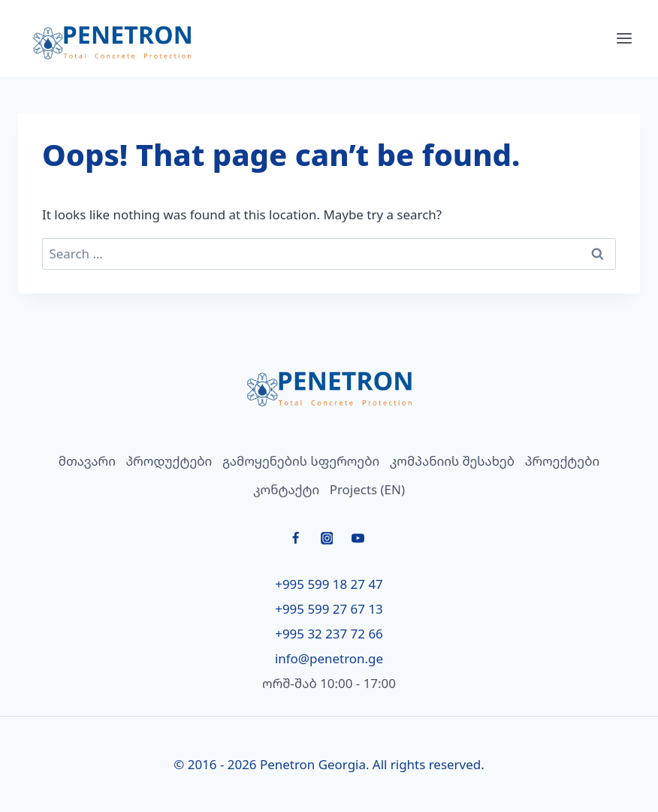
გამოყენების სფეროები (301, 461)
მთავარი (87, 461)
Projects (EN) (367, 489)
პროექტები (563, 461)
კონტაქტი (286, 489)
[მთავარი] (329, 388)
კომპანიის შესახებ (452, 461)
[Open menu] (624, 38)
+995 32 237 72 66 (329, 634)
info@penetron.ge (329, 658)
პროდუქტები (169, 461)
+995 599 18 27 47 (329, 584)
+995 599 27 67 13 (329, 609)
